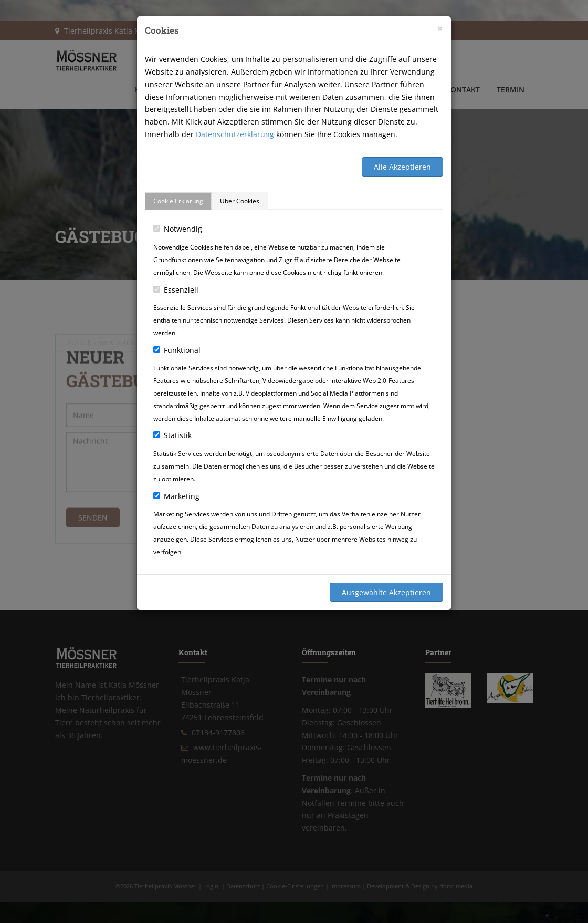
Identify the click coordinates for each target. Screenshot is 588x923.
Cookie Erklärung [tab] (178, 201)
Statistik (172, 435)
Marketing (176, 496)
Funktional (177, 350)
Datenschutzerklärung (235, 134)
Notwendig (178, 229)
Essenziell (176, 290)
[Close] (440, 29)
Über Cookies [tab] (240, 201)
